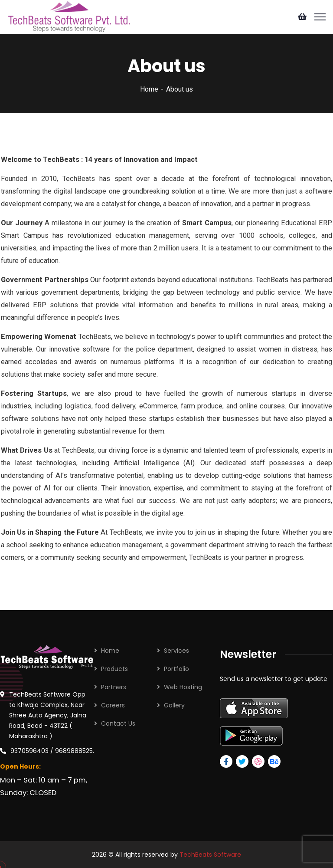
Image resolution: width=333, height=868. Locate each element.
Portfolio (176, 669)
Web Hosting (183, 687)
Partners (114, 687)
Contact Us (118, 723)
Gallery (174, 705)
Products (114, 669)
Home (149, 89)
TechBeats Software (210, 855)
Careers (113, 705)
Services (176, 651)
